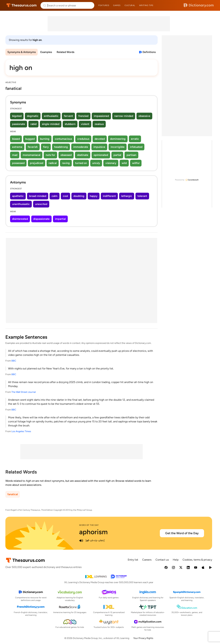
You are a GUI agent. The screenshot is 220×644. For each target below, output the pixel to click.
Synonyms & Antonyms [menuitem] (22, 52)
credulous (83, 139)
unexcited (41, 204)
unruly (96, 163)
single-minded (51, 124)
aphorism (93, 532)
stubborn (70, 124)
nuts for (50, 155)
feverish (33, 147)
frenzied (83, 116)
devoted (100, 139)
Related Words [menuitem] (65, 52)
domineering (118, 139)
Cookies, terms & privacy (197, 560)
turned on (81, 163)
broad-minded (38, 196)
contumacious (63, 139)
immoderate (81, 147)
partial (117, 155)
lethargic (127, 196)
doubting (79, 196)
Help (176, 560)
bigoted (17, 116)
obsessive (144, 116)
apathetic (18, 196)
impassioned (101, 116)
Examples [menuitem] (46, 52)
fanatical (13, 494)
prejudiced (37, 163)
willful (136, 163)
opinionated (101, 155)
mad (15, 155)
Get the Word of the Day (182, 533)
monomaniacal (32, 155)
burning (45, 139)
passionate (19, 124)
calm (55, 196)
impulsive (99, 147)
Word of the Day (89, 525)
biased (16, 139)
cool (65, 196)
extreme (17, 147)
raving (66, 163)
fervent (68, 116)
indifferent (109, 196)
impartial (60, 219)
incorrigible (118, 147)
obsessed (66, 155)
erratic (135, 139)
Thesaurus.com (22, 5)
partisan (131, 155)
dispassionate (41, 219)
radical (53, 163)
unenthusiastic (21, 204)
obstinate (83, 155)
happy (94, 196)
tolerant (142, 196)
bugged (30, 139)
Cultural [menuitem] (130, 5)
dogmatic (33, 116)
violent (85, 124)
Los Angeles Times (21, 431)
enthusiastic (51, 116)
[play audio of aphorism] (81, 541)
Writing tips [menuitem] (146, 5)
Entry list (133, 560)
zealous (99, 124)
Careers (147, 560)
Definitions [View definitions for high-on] (149, 52)
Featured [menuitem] (104, 5)
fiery (46, 147)
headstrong (61, 147)
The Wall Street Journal (24, 392)
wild (124, 163)
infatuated (136, 147)
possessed (18, 163)
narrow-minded (124, 116)
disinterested (20, 219)
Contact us (162, 560)
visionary (111, 163)
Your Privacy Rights (143, 638)
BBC (14, 361)
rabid (33, 124)
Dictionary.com (199, 5)
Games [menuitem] (117, 5)
